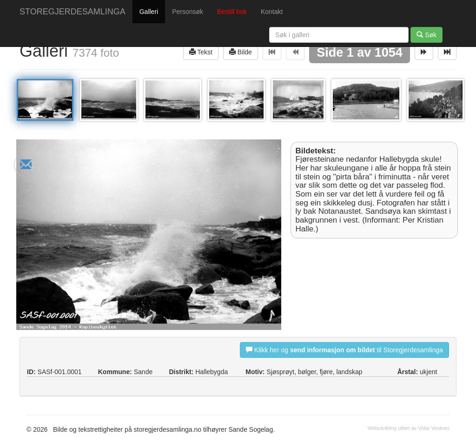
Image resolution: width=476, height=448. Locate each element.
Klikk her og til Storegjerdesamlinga (344, 350)
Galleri (149, 12)
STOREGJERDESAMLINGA (73, 12)
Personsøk (188, 12)
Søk (426, 35)
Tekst (201, 52)
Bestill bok (232, 12)
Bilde (241, 52)
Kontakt (272, 12)
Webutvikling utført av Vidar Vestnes (409, 428)
